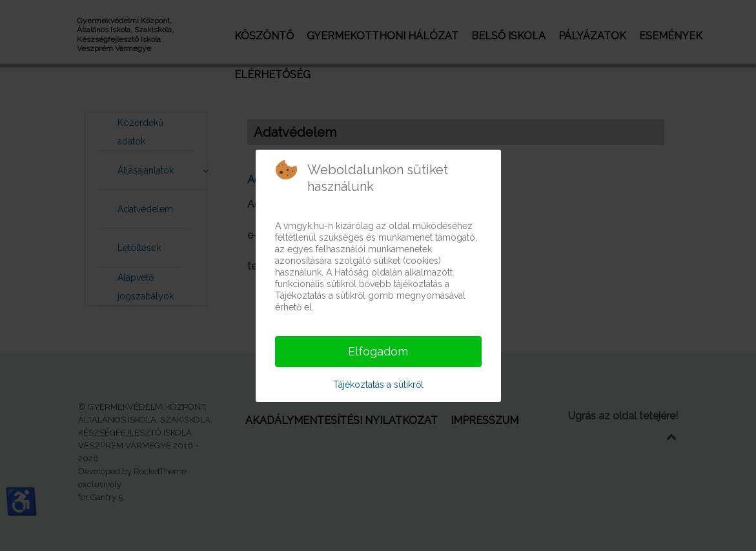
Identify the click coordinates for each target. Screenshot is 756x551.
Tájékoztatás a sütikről (378, 385)
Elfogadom (378, 351)
